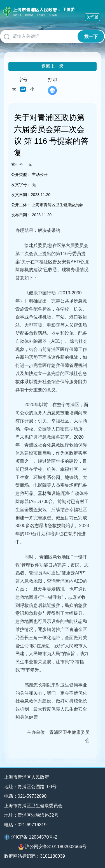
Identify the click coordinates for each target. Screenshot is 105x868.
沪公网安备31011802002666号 (53, 847)
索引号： (19, 164)
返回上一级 (53, 66)
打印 (52, 86)
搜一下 (91, 37)
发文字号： (21, 185)
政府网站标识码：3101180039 (35, 856)
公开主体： (21, 205)
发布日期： (21, 215)
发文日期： (21, 195)
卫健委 (69, 10)
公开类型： (21, 174)
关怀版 (92, 17)
